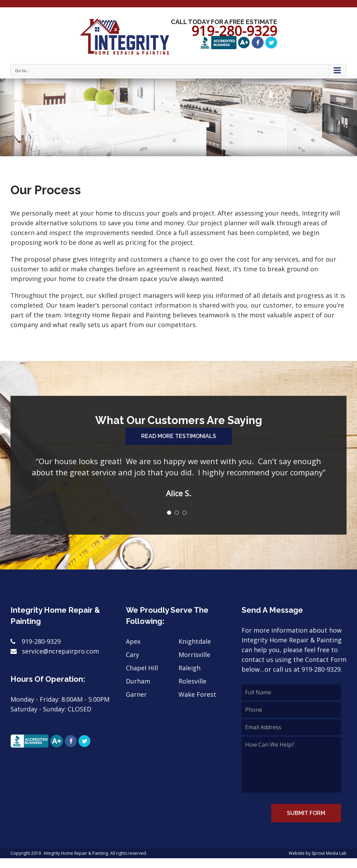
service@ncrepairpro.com (55, 651)
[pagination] (169, 513)
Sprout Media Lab (329, 854)
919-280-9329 (36, 642)
